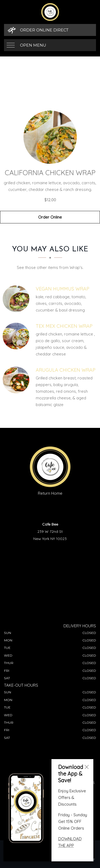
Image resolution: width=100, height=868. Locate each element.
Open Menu (33, 45)
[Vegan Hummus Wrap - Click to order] (17, 299)
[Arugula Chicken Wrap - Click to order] (17, 380)
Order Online (50, 217)
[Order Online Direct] (50, 30)
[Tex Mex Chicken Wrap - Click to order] (17, 336)
